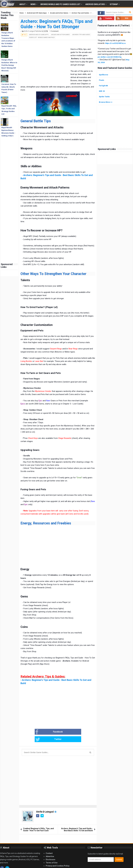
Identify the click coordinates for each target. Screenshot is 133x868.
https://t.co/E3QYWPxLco (116, 43)
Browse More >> (106, 102)
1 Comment (54, 31)
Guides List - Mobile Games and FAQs (42, 38)
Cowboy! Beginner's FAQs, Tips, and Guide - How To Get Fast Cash (38, 822)
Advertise (50, 849)
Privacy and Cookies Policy (58, 858)
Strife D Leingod (45, 804)
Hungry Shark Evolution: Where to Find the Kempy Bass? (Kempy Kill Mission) (9, 65)
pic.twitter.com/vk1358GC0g (110, 57)
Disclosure (50, 852)
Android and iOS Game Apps (39, 35)
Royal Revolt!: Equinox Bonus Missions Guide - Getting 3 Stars (8, 132)
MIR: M (102, 91)
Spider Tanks (105, 96)
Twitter (66, 732)
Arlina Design (80, 866)
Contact (49, 846)
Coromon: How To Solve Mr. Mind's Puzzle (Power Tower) (9, 88)
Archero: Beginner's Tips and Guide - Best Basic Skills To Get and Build (77, 822)
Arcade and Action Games (60, 35)
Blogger (127, 866)
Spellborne (104, 74)
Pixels (102, 80)
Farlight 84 (104, 85)
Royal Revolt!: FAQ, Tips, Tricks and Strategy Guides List (9, 110)
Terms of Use (52, 855)
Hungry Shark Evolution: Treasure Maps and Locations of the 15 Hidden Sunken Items (8, 39)
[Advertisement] (9, 220)
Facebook (43, 732)
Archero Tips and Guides (81, 35)
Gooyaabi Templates (106, 866)
